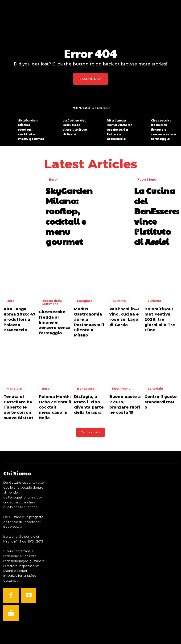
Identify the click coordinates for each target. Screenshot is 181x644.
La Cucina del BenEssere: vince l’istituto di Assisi (74, 125)
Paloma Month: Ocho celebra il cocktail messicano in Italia (52, 360)
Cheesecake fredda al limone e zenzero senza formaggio (164, 125)
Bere (52, 177)
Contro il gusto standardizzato (158, 354)
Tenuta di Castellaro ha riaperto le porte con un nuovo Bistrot (18, 360)
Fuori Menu (146, 180)
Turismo (118, 268)
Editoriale (154, 344)
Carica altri (91, 383)
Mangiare (83, 268)
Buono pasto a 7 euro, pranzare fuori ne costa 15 (124, 356)
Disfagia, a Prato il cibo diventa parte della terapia (89, 358)
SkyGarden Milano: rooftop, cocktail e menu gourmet (31, 125)
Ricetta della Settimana (50, 269)
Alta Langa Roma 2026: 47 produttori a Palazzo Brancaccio (119, 125)
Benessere (84, 344)
